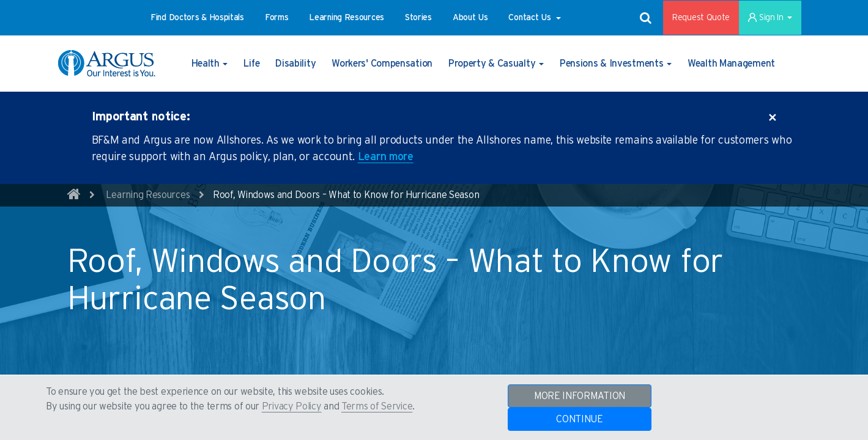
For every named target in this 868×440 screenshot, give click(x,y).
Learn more (386, 157)
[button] (197, 18)
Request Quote (701, 18)
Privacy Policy (292, 406)
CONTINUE (580, 419)
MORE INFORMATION (580, 396)
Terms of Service (377, 406)
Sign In (770, 18)
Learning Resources (148, 195)
